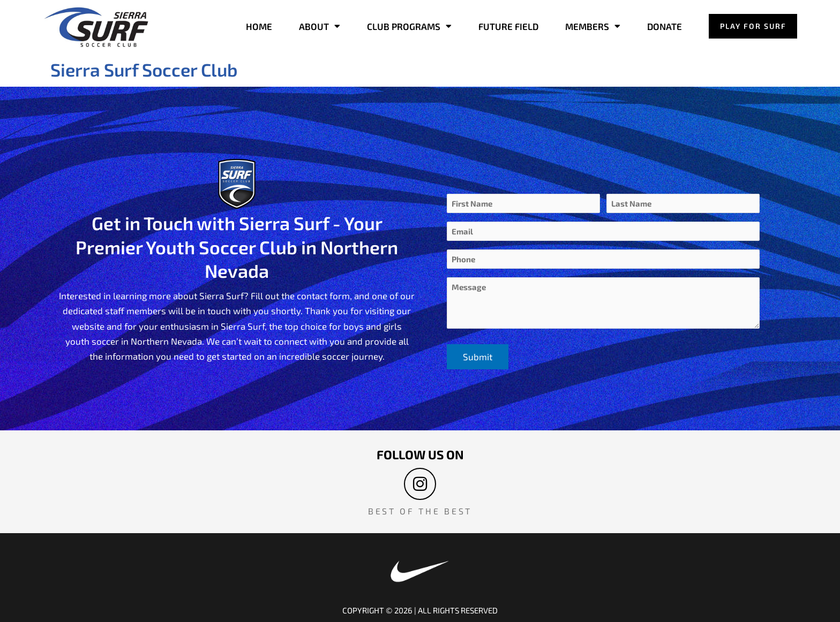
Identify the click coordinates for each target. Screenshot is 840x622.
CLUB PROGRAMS (409, 26)
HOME (258, 26)
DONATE (664, 26)
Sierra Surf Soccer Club (147, 69)
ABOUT (319, 26)
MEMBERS (592, 26)
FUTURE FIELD (508, 26)
